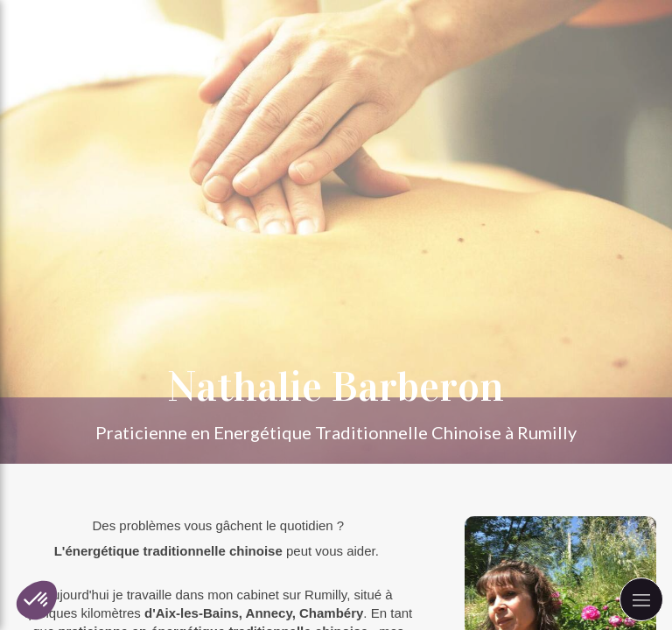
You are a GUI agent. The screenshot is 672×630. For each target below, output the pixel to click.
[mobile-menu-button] (641, 599)
